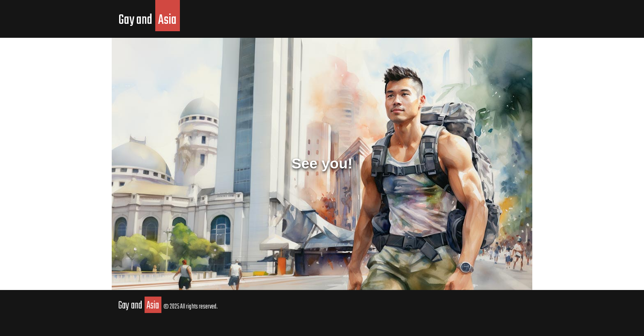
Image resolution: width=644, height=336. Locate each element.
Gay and (149, 20)
